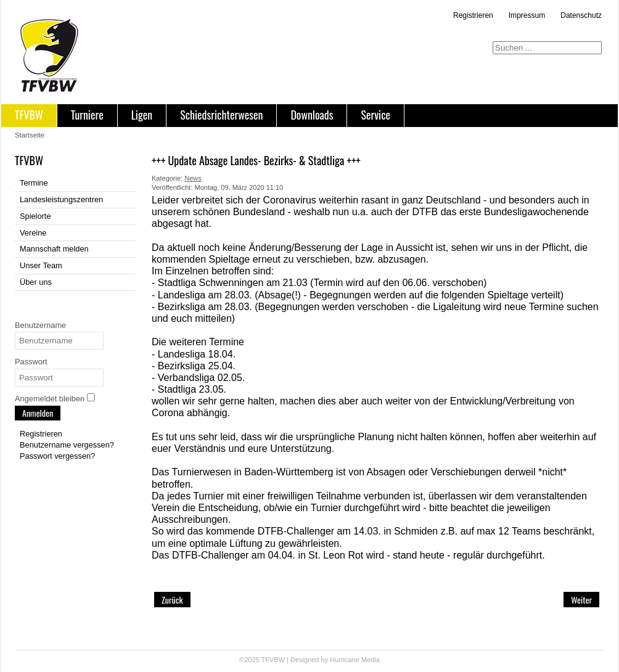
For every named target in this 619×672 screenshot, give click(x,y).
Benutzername (40, 325)
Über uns (36, 282)
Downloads (312, 115)
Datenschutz (581, 15)
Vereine (33, 233)
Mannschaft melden (54, 249)
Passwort (31, 362)
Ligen (142, 115)
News (193, 178)
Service (375, 115)
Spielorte (35, 216)
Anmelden (38, 413)
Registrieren (473, 15)
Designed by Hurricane (326, 660)
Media (371, 660)
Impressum (527, 15)
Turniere (87, 115)
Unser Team (41, 265)
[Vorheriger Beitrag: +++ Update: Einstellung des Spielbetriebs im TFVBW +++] (172, 600)
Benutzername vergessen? (67, 445)
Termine (34, 183)
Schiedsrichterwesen (221, 115)
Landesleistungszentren (61, 199)
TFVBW (29, 115)
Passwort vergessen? (57, 456)
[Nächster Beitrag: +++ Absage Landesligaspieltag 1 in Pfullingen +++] (581, 600)
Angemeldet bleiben (50, 399)
